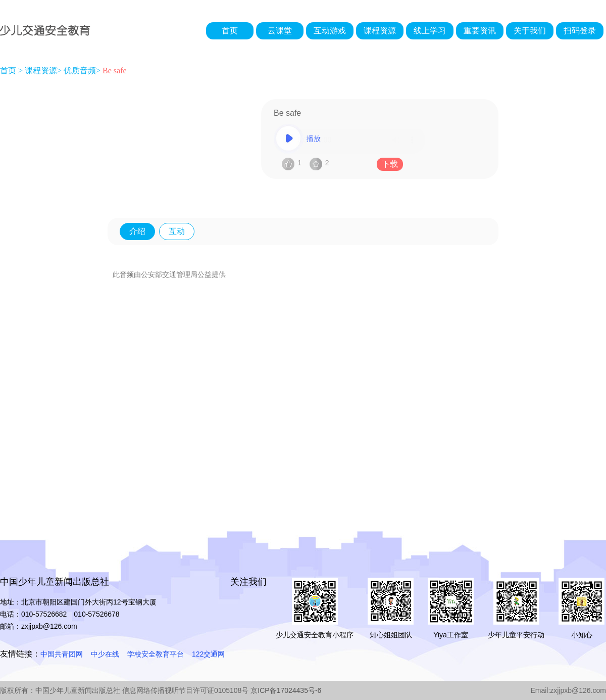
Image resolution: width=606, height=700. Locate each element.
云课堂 (280, 31)
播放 (349, 139)
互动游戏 (330, 31)
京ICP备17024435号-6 (286, 690)
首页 (230, 31)
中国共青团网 (62, 654)
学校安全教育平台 (156, 654)
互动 (177, 231)
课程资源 (380, 31)
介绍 (137, 231)
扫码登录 (580, 31)
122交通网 (208, 654)
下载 (390, 164)
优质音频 (80, 71)
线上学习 (430, 31)
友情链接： (20, 654)
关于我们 (530, 31)
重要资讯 (480, 31)
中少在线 (105, 654)
